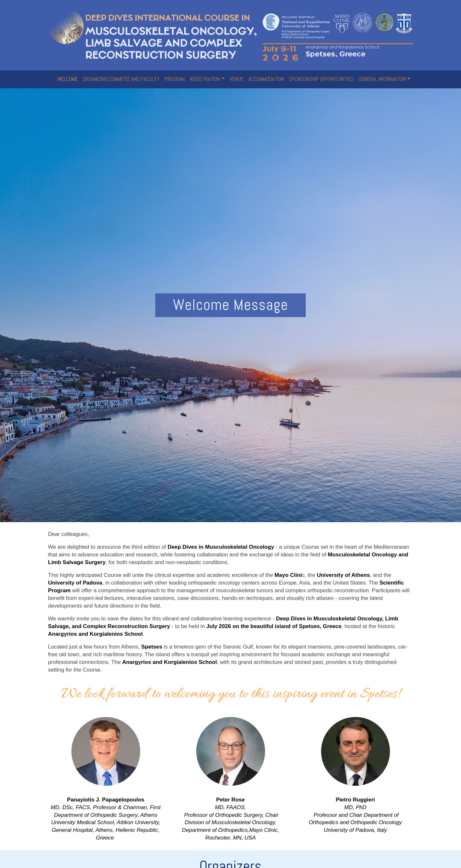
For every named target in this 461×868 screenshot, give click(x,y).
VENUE (237, 79)
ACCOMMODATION (266, 79)
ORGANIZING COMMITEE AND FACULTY (121, 79)
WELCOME (68, 79)
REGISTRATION (205, 79)
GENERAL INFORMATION (382, 79)
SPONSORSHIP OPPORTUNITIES (321, 79)
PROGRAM (175, 79)
